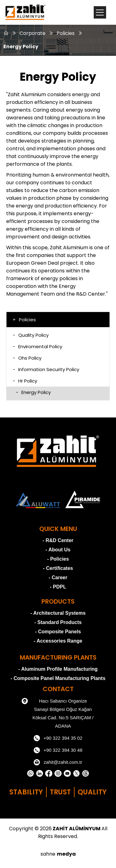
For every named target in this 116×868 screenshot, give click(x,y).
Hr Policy (25, 381)
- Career (58, 577)
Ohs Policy (27, 358)
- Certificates (58, 568)
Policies (66, 33)
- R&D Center (58, 540)
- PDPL (58, 587)
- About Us (58, 550)
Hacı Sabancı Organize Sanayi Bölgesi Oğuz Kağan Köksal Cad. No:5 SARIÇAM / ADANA (58, 713)
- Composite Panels (58, 632)
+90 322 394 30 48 (58, 750)
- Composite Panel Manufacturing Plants (58, 678)
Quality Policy (31, 335)
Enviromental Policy (37, 346)
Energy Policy (21, 47)
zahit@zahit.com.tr (58, 762)
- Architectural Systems (58, 613)
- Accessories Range (58, 641)
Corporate (32, 33)
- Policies (58, 559)
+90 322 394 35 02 (58, 738)
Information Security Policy (46, 369)
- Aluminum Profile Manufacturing (58, 669)
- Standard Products (58, 622)
